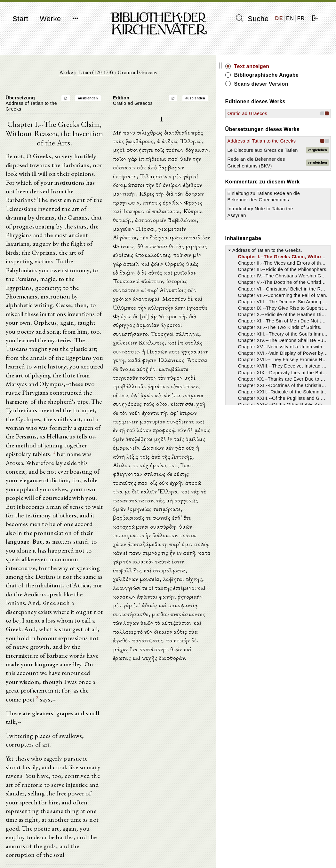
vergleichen (317, 174)
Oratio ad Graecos (284, 120)
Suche (252, 19)
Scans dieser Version (297, 91)
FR (301, 18)
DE (279, 18)
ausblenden (106, 100)
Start (20, 19)
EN (290, 18)
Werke (50, 19)
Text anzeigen (288, 66)
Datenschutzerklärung (280, 853)
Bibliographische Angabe (292, 78)
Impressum (269, 847)
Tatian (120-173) (114, 74)
